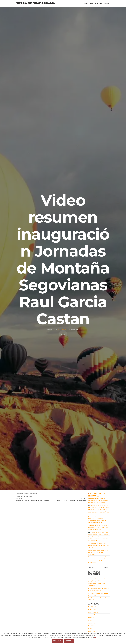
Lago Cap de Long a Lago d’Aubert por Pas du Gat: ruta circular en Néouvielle (97, 521)
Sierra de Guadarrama (36, 3)
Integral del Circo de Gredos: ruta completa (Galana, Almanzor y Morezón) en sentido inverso (99, 507)
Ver (95, 637)
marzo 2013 (92, 615)
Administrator (62, 329)
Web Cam (98, 3)
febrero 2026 (92, 607)
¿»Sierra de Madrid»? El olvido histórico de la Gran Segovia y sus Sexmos (98, 545)
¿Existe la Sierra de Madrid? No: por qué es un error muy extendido (98, 552)
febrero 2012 (92, 626)
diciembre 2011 (93, 631)
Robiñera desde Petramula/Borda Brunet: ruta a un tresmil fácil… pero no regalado (99, 514)
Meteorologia (88, 3)
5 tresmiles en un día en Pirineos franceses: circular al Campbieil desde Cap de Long (98, 527)
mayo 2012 (92, 618)
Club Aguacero (29, 496)
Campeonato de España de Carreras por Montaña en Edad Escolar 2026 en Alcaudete (98, 501)
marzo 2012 (92, 623)
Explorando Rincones (96, 495)
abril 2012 (91, 620)
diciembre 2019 (93, 612)
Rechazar (57, 641)
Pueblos (107, 3)
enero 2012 (92, 628)
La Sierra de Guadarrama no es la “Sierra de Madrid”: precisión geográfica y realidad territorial (99, 579)
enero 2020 (92, 609)
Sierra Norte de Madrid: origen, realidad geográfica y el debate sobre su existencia (98, 539)
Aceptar (69, 641)
